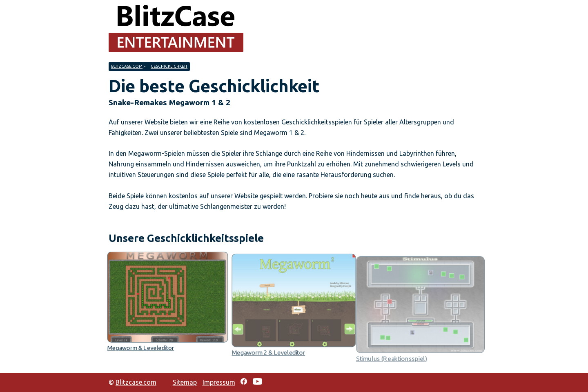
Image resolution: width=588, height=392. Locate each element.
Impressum (219, 382)
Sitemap (185, 382)
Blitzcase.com (127, 66)
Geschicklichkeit (169, 66)
